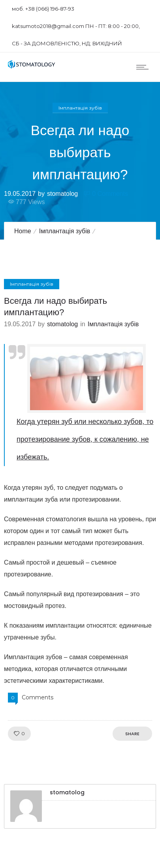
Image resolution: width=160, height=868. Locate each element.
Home (23, 231)
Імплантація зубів (65, 231)
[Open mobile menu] (144, 67)
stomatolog (62, 193)
